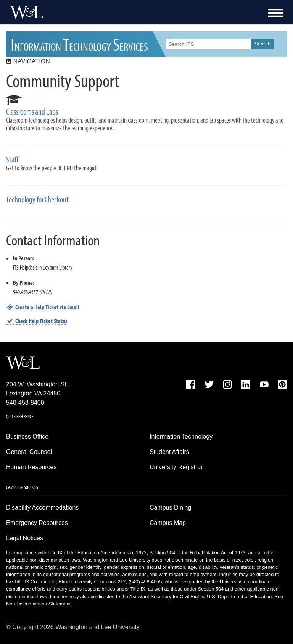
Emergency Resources (37, 523)
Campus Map (168, 523)
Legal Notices (25, 538)
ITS (80, 44)
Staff (12, 159)
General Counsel (29, 452)
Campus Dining (170, 508)
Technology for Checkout (37, 199)
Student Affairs (169, 452)
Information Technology (181, 437)
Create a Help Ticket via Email (43, 307)
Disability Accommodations (42, 508)
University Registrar (176, 467)
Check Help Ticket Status (37, 321)
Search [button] (262, 44)
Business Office (27, 437)
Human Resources (31, 467)
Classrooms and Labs (32, 112)
